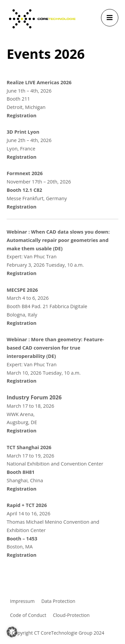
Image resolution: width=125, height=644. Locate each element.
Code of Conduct (28, 615)
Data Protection (58, 601)
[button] (12, 632)
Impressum (22, 601)
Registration (21, 115)
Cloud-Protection (71, 615)
